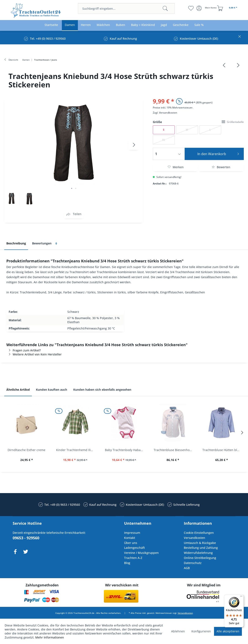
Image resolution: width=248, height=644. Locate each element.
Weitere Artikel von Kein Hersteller (34, 354)
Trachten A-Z (133, 558)
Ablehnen (178, 631)
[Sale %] (199, 25)
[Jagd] (164, 25)
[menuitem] (126, 8)
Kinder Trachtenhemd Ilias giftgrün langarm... (76, 450)
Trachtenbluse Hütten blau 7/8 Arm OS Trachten (223, 450)
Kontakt (130, 538)
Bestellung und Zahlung (201, 548)
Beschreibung (16, 243)
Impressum (132, 533)
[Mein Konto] (207, 8)
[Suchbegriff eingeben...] (126, 8)
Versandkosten (168, 113)
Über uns (131, 543)
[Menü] (241, 597)
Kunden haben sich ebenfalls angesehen (102, 390)
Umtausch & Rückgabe (200, 543)
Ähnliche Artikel (18, 390)
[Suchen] (165, 8)
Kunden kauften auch (51, 390)
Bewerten (221, 167)
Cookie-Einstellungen (199, 533)
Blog (127, 563)
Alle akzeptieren (228, 631)
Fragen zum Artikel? (24, 350)
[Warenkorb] (228, 8)
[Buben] (121, 25)
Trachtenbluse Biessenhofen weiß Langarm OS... (174, 450)
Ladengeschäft (134, 548)
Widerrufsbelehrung (198, 553)
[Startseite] (51, 25)
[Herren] (86, 25)
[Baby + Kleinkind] (143, 25)
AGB (187, 568)
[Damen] (70, 25)
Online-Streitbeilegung (200, 558)
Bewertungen (45, 243)
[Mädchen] (103, 25)
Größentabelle (233, 122)
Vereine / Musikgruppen (141, 553)
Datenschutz (193, 563)
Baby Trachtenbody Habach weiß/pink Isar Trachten (125, 450)
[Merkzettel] (191, 8)
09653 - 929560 (26, 538)
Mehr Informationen (50, 637)
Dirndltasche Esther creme (26, 450)
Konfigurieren (201, 631)
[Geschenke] (181, 25)
